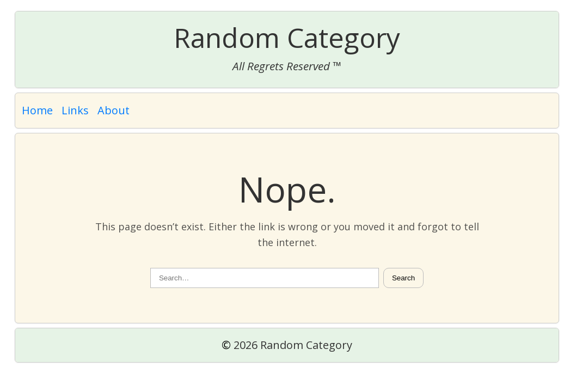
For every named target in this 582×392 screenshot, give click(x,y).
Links (75, 110)
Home (37, 110)
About (114, 110)
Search (403, 278)
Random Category (287, 38)
